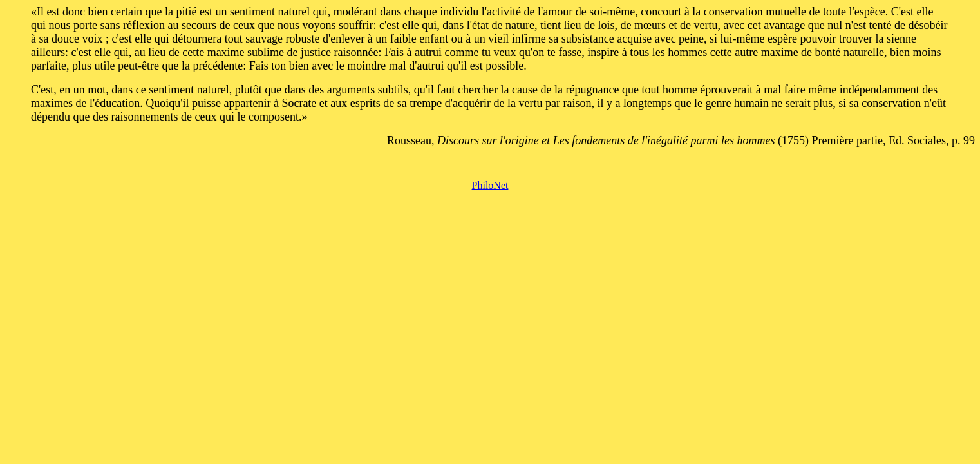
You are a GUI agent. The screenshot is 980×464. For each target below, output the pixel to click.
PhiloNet (490, 185)
